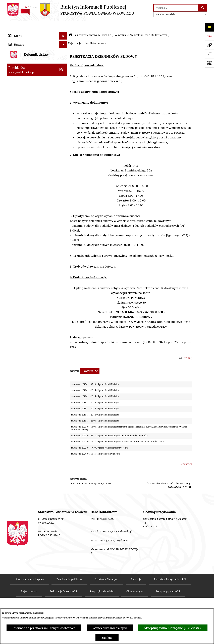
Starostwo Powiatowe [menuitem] (22, 125)
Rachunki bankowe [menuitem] (21, 456)
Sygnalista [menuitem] (15, 543)
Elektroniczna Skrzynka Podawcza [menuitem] (31, 486)
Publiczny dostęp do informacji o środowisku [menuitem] (30, 511)
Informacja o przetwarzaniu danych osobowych (44, 628)
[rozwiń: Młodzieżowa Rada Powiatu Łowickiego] (64, 113)
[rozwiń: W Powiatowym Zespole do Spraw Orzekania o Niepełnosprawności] (64, 404)
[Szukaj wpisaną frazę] (203, 8)
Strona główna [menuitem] (18, 33)
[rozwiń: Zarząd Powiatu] (64, 60)
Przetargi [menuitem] (14, 493)
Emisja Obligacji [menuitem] (19, 565)
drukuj (188, 348)
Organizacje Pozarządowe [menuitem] (25, 478)
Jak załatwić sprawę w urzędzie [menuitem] (29, 140)
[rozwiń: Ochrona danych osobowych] (64, 132)
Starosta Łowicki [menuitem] (19, 67)
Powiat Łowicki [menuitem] (18, 52)
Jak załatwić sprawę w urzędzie (93, 25)
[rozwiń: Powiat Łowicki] (64, 53)
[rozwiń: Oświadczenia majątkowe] (64, 471)
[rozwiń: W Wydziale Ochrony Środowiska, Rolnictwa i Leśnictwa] (64, 168)
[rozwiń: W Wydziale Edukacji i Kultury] (64, 159)
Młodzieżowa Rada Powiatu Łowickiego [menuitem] (26, 115)
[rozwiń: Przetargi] (64, 493)
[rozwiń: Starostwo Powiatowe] (64, 125)
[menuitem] (37, 43)
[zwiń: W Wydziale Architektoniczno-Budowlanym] (64, 206)
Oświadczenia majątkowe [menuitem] (25, 471)
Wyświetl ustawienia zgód (110, 628)
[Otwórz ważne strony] (209, 54)
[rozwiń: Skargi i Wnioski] (64, 580)
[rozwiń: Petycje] (64, 588)
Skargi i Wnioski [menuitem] (19, 580)
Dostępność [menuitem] (16, 535)
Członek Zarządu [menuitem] (19, 82)
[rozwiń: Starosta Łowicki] (64, 68)
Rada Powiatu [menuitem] (17, 105)
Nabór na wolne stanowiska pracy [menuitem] (30, 501)
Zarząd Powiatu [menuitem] (18, 60)
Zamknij (107, 638)
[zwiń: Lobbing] (64, 595)
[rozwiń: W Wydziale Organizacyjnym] (64, 149)
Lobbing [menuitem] (14, 595)
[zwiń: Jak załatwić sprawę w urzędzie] (64, 140)
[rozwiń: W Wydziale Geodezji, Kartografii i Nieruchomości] (64, 183)
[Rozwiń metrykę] (90, 361)
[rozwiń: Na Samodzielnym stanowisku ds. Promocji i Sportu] (64, 442)
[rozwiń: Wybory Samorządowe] (64, 520)
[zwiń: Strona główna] (64, 33)
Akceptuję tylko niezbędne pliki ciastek (173, 628)
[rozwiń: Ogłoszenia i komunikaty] (64, 463)
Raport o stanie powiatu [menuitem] (24, 528)
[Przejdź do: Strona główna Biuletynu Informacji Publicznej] (71, 25)
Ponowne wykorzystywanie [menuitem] (26, 558)
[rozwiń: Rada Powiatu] (64, 105)
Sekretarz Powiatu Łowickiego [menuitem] (28, 90)
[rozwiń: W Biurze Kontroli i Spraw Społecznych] (64, 371)
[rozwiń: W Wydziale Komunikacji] (64, 197)
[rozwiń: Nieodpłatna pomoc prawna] (64, 573)
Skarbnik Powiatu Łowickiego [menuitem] (27, 97)
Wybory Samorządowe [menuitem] (23, 520)
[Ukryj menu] (63, 26)
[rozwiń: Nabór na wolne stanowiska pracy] (64, 501)
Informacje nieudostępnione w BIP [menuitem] (31, 550)
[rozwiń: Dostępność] (64, 535)
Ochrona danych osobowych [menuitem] (27, 132)
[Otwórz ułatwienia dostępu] (209, 27)
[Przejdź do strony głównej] (70, 10)
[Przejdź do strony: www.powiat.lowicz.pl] (209, 45)
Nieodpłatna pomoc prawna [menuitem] (27, 573)
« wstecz (187, 454)
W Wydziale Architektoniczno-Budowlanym (141, 25)
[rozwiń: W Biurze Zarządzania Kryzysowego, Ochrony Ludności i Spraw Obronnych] (64, 385)
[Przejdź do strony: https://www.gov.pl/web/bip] (209, 36)
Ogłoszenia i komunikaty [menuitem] (25, 463)
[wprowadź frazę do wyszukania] (176, 8)
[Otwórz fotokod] (209, 63)
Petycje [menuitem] (13, 588)
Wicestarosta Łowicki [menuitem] (22, 75)
